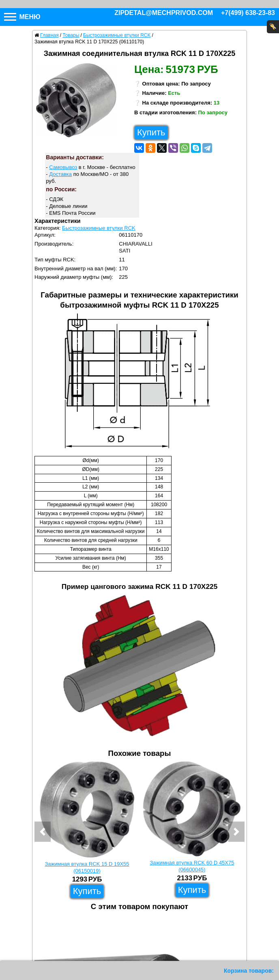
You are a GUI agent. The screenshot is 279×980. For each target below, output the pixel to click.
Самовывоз (63, 167)
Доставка (60, 174)
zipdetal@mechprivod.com (164, 13)
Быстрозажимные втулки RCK (99, 228)
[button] (43, 832)
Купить (151, 132)
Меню (22, 17)
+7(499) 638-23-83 (248, 13)
